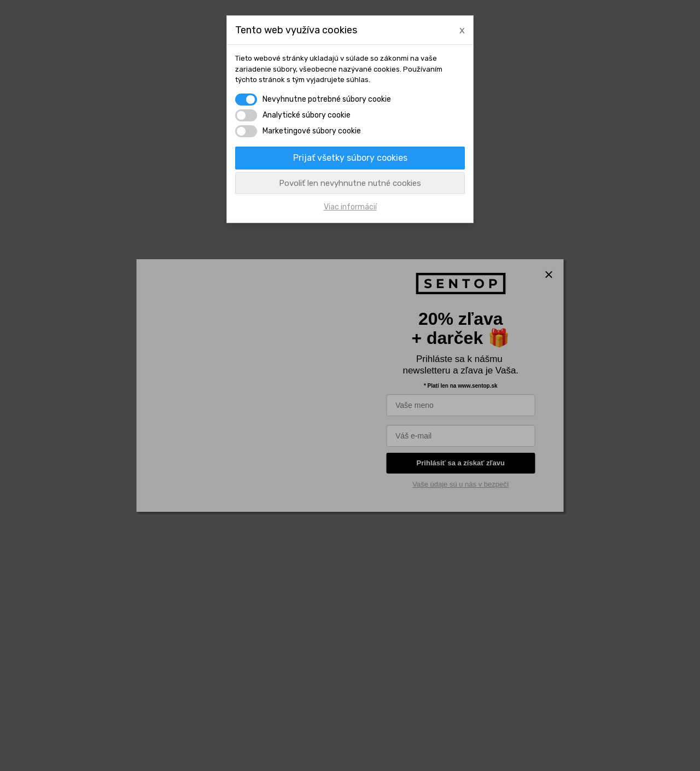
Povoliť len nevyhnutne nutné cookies (350, 183)
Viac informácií (350, 207)
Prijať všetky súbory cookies (350, 158)
